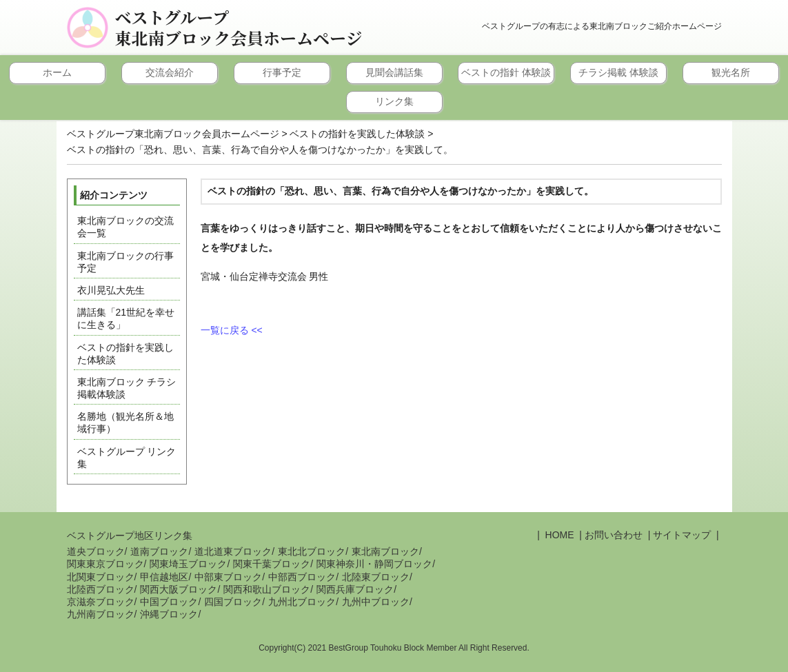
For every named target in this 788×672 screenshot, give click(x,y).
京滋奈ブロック (101, 602)
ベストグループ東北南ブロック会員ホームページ (239, 28)
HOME (558, 535)
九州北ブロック (302, 602)
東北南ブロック (385, 551)
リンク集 (394, 101)
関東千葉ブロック (272, 564)
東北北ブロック (312, 551)
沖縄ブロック (169, 614)
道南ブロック (159, 551)
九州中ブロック (376, 602)
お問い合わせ (614, 535)
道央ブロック (96, 551)
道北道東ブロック (233, 551)
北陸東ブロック (376, 577)
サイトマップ (682, 535)
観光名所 (731, 72)
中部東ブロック (228, 577)
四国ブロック (233, 602)
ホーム (57, 72)
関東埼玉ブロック (188, 564)
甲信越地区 (164, 577)
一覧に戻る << (232, 330)
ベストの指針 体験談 (506, 72)
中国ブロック (169, 602)
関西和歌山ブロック (267, 589)
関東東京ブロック (105, 564)
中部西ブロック (302, 577)
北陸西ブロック (101, 589)
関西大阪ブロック (179, 589)
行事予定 (282, 72)
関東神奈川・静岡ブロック (374, 564)
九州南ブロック (101, 614)
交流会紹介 (170, 72)
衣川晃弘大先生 (111, 290)
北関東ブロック (101, 577)
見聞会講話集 (394, 72)
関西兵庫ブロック (355, 589)
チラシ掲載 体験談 (618, 72)
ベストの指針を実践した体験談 (357, 134)
